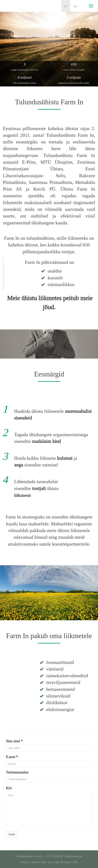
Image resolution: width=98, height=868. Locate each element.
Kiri (9, 788)
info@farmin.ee (73, 856)
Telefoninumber (17, 772)
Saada (12, 834)
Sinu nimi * (14, 741)
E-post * (12, 757)
